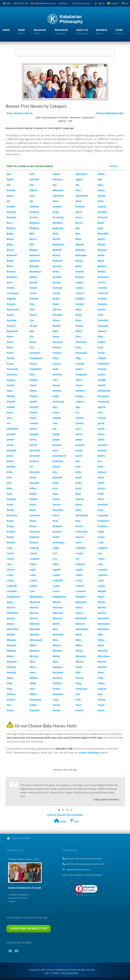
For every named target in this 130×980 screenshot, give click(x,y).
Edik (55, 331)
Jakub (33, 429)
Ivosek (80, 423)
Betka (101, 239)
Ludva (56, 586)
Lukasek (12, 591)
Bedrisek (58, 228)
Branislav (35, 271)
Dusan (79, 326)
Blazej (101, 244)
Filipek (102, 358)
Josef (79, 477)
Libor (56, 564)
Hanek (102, 380)
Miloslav (35, 651)
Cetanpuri (13, 293)
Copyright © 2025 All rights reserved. (62, 970)
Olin (32, 689)
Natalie (102, 667)
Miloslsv (58, 651)
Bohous (102, 250)
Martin (102, 613)
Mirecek (103, 651)
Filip (78, 358)
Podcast (23, 951)
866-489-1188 (21, 3)
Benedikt (103, 234)
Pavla (10, 710)
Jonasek (57, 477)
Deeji (79, 315)
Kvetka (11, 542)
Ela (31, 337)
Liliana (11, 569)
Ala (9, 185)
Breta (56, 271)
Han (55, 380)
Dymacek (12, 331)
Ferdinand (36, 358)
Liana (101, 559)
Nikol (101, 672)
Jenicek (102, 450)
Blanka (80, 244)
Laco (78, 542)
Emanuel (81, 342)
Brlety (33, 277)
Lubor (10, 580)
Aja (100, 179)
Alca (78, 190)
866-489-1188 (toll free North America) (84, 859)
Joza (9, 483)
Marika (102, 607)
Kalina (56, 499)
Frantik (80, 364)
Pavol (101, 710)
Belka (10, 234)
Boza (79, 266)
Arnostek (58, 217)
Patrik (56, 705)
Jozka (79, 483)
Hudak (11, 407)
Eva (32, 347)
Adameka (81, 174)
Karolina (58, 510)
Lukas (101, 586)
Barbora (35, 223)
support (99, 875)
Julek (101, 483)
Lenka (79, 553)
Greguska (81, 374)
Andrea (80, 206)
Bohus (56, 255)
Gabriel (102, 369)
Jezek (79, 456)
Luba (33, 575)
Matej (10, 624)
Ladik (56, 548)
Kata (78, 510)
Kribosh (57, 526)
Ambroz (34, 206)
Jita (55, 472)
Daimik (34, 299)
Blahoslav (59, 244)
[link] (86, 890)
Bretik (102, 271)
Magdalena (13, 597)
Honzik (11, 402)
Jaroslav (103, 445)
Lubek (56, 575)
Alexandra (82, 196)
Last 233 (113, 166)
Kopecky (103, 515)
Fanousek (82, 353)
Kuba (101, 532)
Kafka (33, 494)
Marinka (58, 613)
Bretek (80, 271)
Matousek (104, 624)
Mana (101, 597)
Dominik (103, 320)
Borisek (34, 266)
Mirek (10, 656)
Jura (55, 488)
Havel (79, 385)
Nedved (11, 672)
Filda (56, 358)
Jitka (78, 472)
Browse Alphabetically (110, 113)
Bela (100, 228)
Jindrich (34, 461)
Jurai (79, 488)
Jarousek (35, 450)
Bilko (10, 244)
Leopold (34, 559)
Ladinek (80, 548)
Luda (101, 580)
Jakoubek (12, 429)
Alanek (11, 190)
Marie (79, 607)
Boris (10, 266)
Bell (32, 234)
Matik (56, 624)
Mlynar (80, 662)
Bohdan (80, 250)
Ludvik (80, 586)
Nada (79, 667)
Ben (78, 234)
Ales (32, 196)
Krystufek (82, 532)
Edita (79, 331)
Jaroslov (12, 450)
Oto (9, 705)
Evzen (10, 353)
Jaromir (80, 445)
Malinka (81, 597)
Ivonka (34, 423)
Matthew (12, 629)
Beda (101, 223)
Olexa (101, 683)
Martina (58, 618)
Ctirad (56, 293)
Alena (10, 196)
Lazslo (33, 553)
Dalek (56, 299)
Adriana (57, 179)
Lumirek (81, 591)
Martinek (81, 618)
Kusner (80, 537)
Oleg (78, 683)
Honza (79, 396)
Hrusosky (58, 402)
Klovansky (82, 515)
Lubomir (103, 575)
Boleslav (35, 261)
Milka (79, 645)
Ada (9, 174)
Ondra (56, 689)
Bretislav (12, 277)
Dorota (11, 326)
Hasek (56, 385)
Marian (11, 607)
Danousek (13, 309)
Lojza (33, 569)
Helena (57, 391)
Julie (9, 488)
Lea (55, 553)
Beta (78, 239)
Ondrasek (82, 689)
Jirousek (35, 472)
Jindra (101, 456)
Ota (78, 694)
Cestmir (103, 288)
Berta (33, 239)
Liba (9, 564)
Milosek (11, 651)
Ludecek (12, 586)
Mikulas (11, 640)
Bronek (57, 277)
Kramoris (103, 521)
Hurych (34, 407)
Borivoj (57, 266)
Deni (101, 315)
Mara (10, 602)
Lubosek (58, 580)
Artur (79, 217)
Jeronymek (59, 456)
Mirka (56, 656)
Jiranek (11, 467)
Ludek (33, 586)
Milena (57, 645)
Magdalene (59, 597)
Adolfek (34, 179)
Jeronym (35, 456)
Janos (79, 439)
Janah (101, 429)
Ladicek (34, 548)
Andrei (102, 206)
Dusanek (103, 326)
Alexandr (58, 196)
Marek (57, 602)
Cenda (10, 288)
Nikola (34, 678)
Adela (101, 174)
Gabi (55, 369)
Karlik (10, 510)
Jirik (78, 467)
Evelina (57, 347)
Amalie (11, 206)
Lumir (56, 591)
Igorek (102, 407)
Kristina (103, 526)
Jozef (56, 483)
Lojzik (79, 569)
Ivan (100, 412)
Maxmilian (82, 629)
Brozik (33, 282)
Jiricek (56, 467)
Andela (57, 206)
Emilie (102, 342)
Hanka (11, 385)
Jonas (33, 477)
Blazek (34, 250)
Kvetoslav (59, 542)
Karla (79, 504)
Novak (80, 678)
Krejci (33, 526)
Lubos (33, 580)
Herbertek (104, 391)
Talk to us (70, 850)
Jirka (101, 467)
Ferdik (10, 358)
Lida (100, 564)
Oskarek (58, 694)
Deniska (12, 320)
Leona (10, 559)
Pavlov (80, 710)
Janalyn (11, 434)
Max (55, 629)
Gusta (101, 374)
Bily (32, 244)
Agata (79, 179)
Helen (33, 391)
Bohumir (35, 255)
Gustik (34, 380)
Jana (78, 429)
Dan (32, 304)
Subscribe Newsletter (29, 929)
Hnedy (34, 396)
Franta (57, 364)
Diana (56, 320)
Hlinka (11, 396)
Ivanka (80, 418)
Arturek (103, 217)
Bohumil (12, 255)
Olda (101, 678)
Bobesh (57, 250)
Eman (10, 342)
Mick (79, 635)
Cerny (79, 288)
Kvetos (34, 542)
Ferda (101, 353)
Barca (79, 223)
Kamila (80, 499)
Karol (33, 510)
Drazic (33, 326)
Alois (101, 201)
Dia (32, 320)
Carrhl (102, 282)
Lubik (79, 575)
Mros (33, 667)
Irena (56, 412)
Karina (57, 504)
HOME (7, 3)
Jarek (10, 445)
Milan (101, 640)
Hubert (80, 402)
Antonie (103, 212)
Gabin (79, 369)
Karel (101, 499)
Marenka (81, 602)
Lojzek (57, 569)
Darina (57, 309)
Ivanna (102, 418)
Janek (56, 434)
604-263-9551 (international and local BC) (85, 864)
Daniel (80, 304)
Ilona (10, 412)
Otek (56, 700)
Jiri (31, 467)
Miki (100, 635)
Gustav (11, 380)
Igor (55, 407)
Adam (56, 174)
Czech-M (103, 293)
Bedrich (34, 228)
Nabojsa (58, 667)
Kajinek (11, 499)
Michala (34, 635)
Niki (78, 672)
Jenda (79, 450)
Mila (55, 640)
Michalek (58, 635)
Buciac (57, 282)
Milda (33, 645)
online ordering (88, 752)
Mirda (79, 651)
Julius (33, 488)
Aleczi (101, 190)
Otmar (102, 700)
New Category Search (20, 113)
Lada (101, 542)
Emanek (58, 342)
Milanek (12, 645)
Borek (79, 261)
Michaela (103, 629)
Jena (55, 450)
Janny (33, 439)
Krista (79, 526)
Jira (78, 461)
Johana (102, 472)
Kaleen (34, 499)
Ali (8, 201)
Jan (55, 429)
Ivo (8, 423)
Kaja (55, 494)
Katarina (12, 515)
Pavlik (56, 710)
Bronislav (104, 277)
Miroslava (104, 656)
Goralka (57, 374)
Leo (100, 553)
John (9, 477)
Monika (11, 667)
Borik (101, 261)
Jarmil (33, 445)
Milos (101, 645)
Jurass (102, 488)
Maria (101, 602)
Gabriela (12, 374)
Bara (9, 223)
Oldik (33, 683)
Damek (11, 304)
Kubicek (34, 537)
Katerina (35, 515)
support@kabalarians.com (44, 3)
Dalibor (80, 299)
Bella (56, 234)
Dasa (79, 309)
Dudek (57, 326)
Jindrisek (58, 461)
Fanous (57, 353)
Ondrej (102, 689)
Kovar (10, 521)
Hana (79, 380)
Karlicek (103, 504)
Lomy (10, 575)
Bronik (80, 277)
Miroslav (81, 656)
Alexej (102, 196)
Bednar (11, 228)
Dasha (102, 309)
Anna (79, 212)
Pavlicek (35, 710)
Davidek (58, 315)
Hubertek (104, 402)
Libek (33, 564)
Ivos (55, 423)
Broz (9, 282)
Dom (79, 320)
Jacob (101, 423)
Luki (32, 591)
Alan (101, 185)
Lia (77, 559)
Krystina (35, 532)
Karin (33, 504)
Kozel (33, 521)
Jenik (10, 456)
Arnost (34, 217)
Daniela (102, 304)
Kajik (101, 494)
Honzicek (103, 396)
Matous (80, 624)
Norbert (58, 678)
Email (10, 951)
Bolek (101, 255)
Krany (10, 526)
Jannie (10, 439)
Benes (10, 239)
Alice (56, 201)
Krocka (11, 532)
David (10, 315)
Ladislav (103, 548)
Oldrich (57, 683)
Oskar (33, 694)
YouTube (17, 951)
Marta (79, 613)
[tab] (65, 839)
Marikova (12, 613)
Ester (10, 347)
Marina (34, 613)
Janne (101, 434)
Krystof (57, 532)
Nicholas (58, 672)
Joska (101, 477)
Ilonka (33, 412)
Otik (78, 700)
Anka (56, 212)
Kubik (56, 537)
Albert (33, 190)
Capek (79, 282)
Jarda (101, 439)
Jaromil (57, 445)
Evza (78, 347)
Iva (78, 412)
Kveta (101, 537)
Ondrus (11, 694)
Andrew (11, 212)
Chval (33, 293)
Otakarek (35, 700)
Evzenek (35, 353)
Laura (10, 553)
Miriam (34, 656)
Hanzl (33, 385)
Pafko (33, 705)
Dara (33, 309)
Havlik (102, 385)
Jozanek (34, 483)
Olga (9, 689)
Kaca (9, 494)
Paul (78, 705)
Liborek (80, 564)
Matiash (35, 624)
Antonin (12, 217)
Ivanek (57, 418)
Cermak (57, 288)
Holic (56, 396)
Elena (56, 337)
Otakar (11, 700)
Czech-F (80, 293)
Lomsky (102, 569)
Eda (32, 331)
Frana (10, 364)
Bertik (56, 239)
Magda (102, 591)
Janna (79, 434)
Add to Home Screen (80, 3)
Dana (56, 304)
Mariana (58, 607)
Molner (102, 662)
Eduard (102, 331)
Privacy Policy (23, 859)
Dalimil (102, 299)
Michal (11, 635)
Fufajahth (36, 369)
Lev (55, 559)
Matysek (35, 629)
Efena (10, 337)
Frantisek (104, 364)
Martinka (104, 618)
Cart (126, 3)
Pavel (101, 705)
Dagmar (11, 299)
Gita (32, 374)
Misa (32, 662)
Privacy (63, 3)
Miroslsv (12, 662)
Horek (33, 402)
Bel (78, 228)
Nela (32, 672)
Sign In (101, 3)
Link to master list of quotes (65, 815)
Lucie (79, 580)
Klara (56, 515)
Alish (79, 201)
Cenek (33, 288)
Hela (9, 391)
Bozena (102, 266)
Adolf (10, 179)
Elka (78, 337)
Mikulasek (36, 640)
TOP (74, 821)
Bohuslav (81, 255)
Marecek (35, 602)
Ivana (33, 418)
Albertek (58, 190)
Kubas (10, 537)
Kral (55, 521)
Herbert (80, 391)
